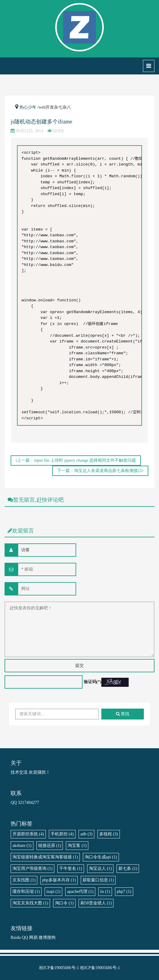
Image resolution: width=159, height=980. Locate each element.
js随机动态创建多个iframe (41, 122)
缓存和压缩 (26, 892)
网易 (33, 937)
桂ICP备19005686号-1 (59, 968)
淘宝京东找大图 (30, 903)
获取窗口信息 (98, 880)
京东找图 (24, 880)
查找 (123, 714)
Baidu (16, 937)
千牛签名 (71, 869)
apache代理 (80, 892)
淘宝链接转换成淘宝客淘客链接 (45, 857)
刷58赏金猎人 (96, 903)
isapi (53, 892)
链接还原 (50, 846)
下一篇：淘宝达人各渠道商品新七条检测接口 (100, 471)
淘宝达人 (100, 869)
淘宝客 (77, 846)
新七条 (128, 869)
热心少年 (28, 107)
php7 (124, 892)
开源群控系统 (28, 834)
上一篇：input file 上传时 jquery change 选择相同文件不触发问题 (76, 460)
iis (105, 892)
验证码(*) (93, 682)
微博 (43, 937)
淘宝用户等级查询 (32, 869)
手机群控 (62, 834)
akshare (22, 846)
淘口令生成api (101, 857)
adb (86, 834)
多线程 (109, 834)
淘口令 (64, 903)
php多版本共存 (59, 880)
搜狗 (51, 937)
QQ (25, 937)
